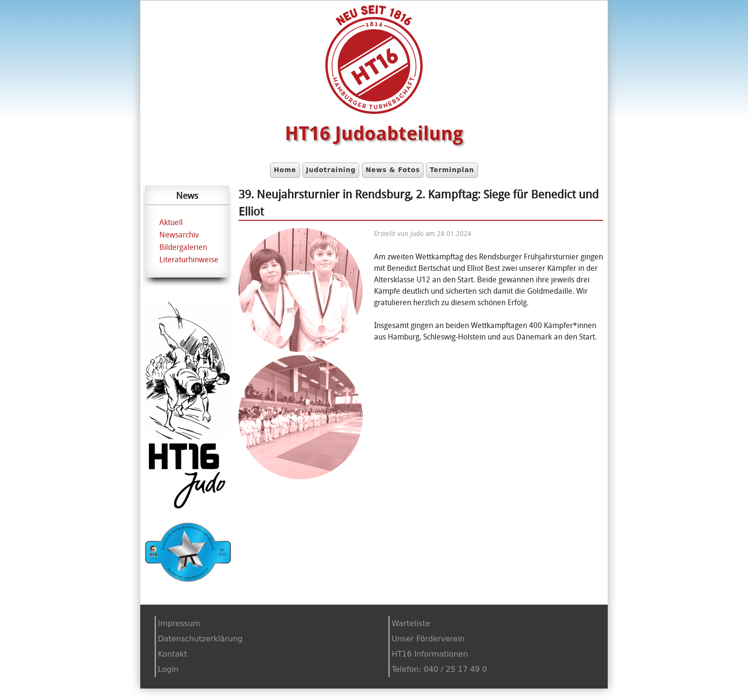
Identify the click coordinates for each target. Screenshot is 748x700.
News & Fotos (393, 170)
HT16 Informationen (430, 654)
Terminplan (452, 170)
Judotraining (331, 170)
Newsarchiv (179, 235)
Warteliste (411, 623)
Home (285, 170)
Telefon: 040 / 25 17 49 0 (439, 669)
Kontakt (172, 654)
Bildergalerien (183, 247)
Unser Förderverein (428, 639)
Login (168, 669)
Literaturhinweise (189, 259)
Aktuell (171, 222)
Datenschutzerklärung (200, 639)
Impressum (179, 623)
